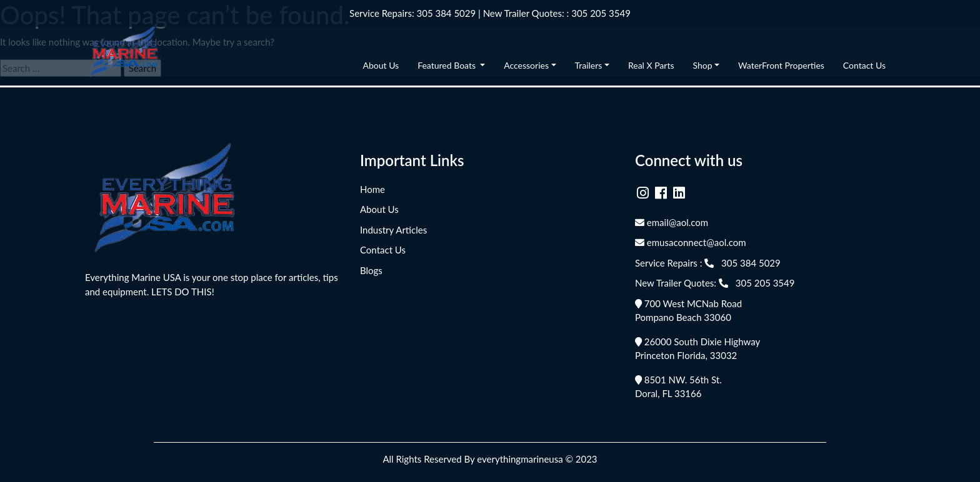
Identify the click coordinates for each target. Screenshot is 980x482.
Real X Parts (651, 65)
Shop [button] (702, 65)
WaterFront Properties (781, 65)
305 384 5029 (447, 13)
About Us (381, 65)
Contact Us (864, 65)
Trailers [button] (589, 65)
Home (372, 189)
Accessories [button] (526, 65)
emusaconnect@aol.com (691, 242)
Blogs (371, 270)
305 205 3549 (601, 13)
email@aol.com (672, 222)
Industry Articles (393, 230)
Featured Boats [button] (447, 65)
